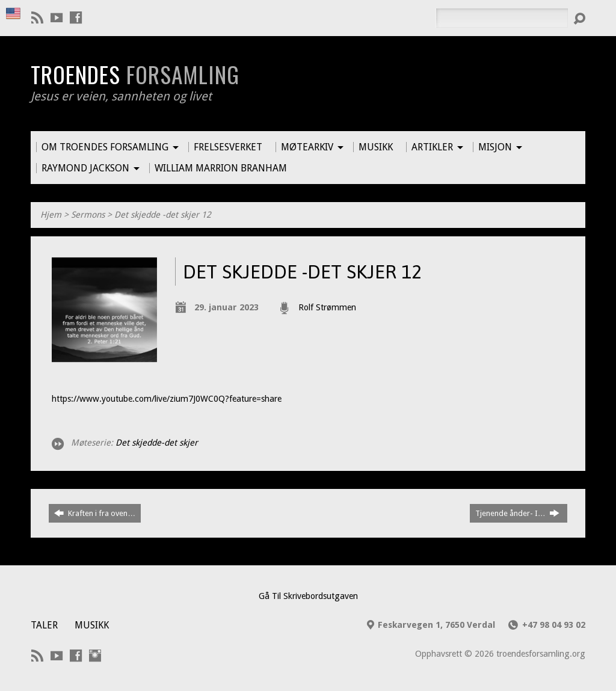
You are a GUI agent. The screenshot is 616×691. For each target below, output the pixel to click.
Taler (44, 625)
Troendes (135, 74)
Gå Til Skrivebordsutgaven (308, 596)
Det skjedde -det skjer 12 (163, 215)
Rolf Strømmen (327, 307)
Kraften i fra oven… (95, 513)
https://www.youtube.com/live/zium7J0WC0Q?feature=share (167, 399)
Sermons (88, 215)
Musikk (92, 625)
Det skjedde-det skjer (157, 443)
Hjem (51, 215)
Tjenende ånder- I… (517, 513)
